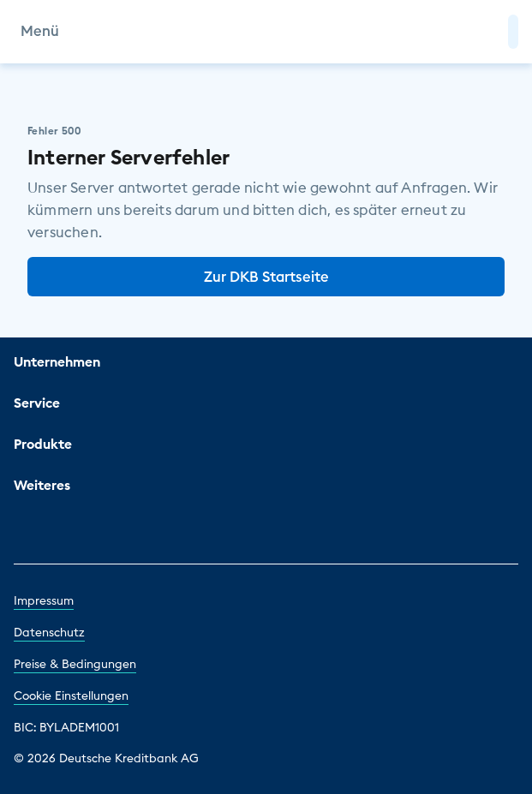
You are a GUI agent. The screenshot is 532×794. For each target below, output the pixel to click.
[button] (513, 32)
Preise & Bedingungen (75, 664)
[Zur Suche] (487, 32)
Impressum (44, 600)
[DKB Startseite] (266, 32)
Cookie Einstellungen (71, 695)
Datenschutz (49, 632)
